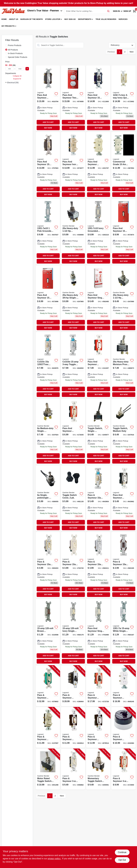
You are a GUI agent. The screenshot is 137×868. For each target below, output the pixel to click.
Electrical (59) (13, 83)
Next (132, 52)
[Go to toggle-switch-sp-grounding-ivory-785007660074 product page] (73, 632)
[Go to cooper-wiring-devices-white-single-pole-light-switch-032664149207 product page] (123, 632)
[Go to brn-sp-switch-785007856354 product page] (48, 632)
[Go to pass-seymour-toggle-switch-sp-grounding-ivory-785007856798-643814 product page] (73, 728)
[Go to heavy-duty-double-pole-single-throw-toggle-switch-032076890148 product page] (123, 298)
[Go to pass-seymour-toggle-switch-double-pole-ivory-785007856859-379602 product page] (48, 686)
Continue (122, 852)
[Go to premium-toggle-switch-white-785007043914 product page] (73, 365)
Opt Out (122, 860)
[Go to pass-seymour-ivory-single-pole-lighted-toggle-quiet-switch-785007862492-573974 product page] (123, 232)
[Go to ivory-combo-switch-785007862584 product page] (73, 165)
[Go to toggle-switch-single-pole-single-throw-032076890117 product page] (98, 432)
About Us (14, 19)
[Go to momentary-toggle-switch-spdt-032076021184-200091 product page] (98, 769)
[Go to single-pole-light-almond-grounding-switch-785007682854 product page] (98, 298)
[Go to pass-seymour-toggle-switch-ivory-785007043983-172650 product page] (123, 769)
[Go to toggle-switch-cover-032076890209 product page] (73, 498)
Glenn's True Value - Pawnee (45, 11)
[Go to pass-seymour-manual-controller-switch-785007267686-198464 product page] (73, 686)
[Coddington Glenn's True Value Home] (13, 11)
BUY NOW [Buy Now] (48, 128)
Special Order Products (18, 57)
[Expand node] (6, 82)
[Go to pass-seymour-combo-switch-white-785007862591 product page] (73, 98)
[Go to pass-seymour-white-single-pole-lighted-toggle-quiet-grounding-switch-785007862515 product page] (48, 298)
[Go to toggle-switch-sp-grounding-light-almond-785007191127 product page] (98, 632)
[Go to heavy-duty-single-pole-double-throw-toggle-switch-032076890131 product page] (73, 298)
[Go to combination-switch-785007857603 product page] (98, 165)
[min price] (10, 69)
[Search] (109, 11)
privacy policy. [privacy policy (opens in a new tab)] (54, 859)
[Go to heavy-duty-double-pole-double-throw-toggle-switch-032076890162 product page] (73, 232)
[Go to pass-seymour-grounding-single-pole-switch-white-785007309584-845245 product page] (123, 686)
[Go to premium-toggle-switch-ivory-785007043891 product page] (48, 365)
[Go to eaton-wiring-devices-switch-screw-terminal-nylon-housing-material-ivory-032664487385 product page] (98, 498)
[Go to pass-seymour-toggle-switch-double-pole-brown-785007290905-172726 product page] (98, 686)
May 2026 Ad (70, 19)
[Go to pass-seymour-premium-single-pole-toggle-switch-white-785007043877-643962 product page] (123, 498)
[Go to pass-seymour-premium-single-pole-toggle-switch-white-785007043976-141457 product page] (98, 365)
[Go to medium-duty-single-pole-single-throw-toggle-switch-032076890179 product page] (48, 432)
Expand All (17, 79)
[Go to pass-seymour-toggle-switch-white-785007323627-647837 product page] (48, 232)
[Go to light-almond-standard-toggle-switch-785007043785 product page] (48, 165)
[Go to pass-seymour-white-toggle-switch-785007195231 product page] (98, 565)
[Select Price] (27, 69)
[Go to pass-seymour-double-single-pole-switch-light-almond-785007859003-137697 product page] (48, 728)
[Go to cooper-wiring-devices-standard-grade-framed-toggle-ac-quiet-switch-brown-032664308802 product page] (123, 565)
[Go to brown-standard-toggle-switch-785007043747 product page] (98, 98)
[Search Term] (88, 11)
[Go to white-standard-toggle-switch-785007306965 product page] (48, 98)
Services (123, 19)
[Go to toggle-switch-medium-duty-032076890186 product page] (123, 432)
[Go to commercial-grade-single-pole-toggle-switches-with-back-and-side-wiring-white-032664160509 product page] (123, 165)
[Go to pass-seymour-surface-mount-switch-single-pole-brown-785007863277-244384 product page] (123, 728)
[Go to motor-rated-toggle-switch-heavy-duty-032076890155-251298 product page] (48, 769)
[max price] (20, 69)
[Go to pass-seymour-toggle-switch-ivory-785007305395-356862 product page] (73, 769)
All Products (13, 50)
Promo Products (15, 45)
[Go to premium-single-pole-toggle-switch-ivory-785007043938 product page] (73, 432)
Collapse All (17, 76)
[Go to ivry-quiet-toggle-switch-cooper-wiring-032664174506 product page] (123, 98)
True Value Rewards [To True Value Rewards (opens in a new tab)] (106, 19)
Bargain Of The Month (32, 19)
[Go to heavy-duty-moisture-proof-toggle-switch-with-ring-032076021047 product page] (123, 365)
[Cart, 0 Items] (134, 11)
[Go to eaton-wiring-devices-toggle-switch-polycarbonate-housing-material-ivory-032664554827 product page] (98, 232)
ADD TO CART (48, 122)
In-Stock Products (15, 53)
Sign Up (127, 11)
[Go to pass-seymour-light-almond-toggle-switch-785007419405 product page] (73, 565)
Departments (85, 19)
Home (4, 19)
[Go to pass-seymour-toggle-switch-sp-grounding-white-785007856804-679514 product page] (98, 728)
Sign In (116, 11)
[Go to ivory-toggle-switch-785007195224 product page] (48, 565)
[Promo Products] (6, 45)
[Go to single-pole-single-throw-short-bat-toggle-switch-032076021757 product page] (48, 498)
